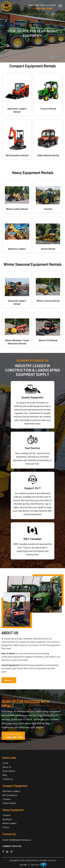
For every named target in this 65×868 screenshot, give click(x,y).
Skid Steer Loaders (11, 791)
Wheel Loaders (9, 823)
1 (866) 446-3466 (42, 8)
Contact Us (8, 778)
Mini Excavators (10, 795)
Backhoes (7, 819)
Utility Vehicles (9, 803)
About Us (9, 680)
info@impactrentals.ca (20, 839)
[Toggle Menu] (60, 6)
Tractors (7, 799)
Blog (5, 774)
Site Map (23, 864)
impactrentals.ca (32, 860)
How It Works (9, 770)
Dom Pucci (35, 864)
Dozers (6, 827)
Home (5, 762)
